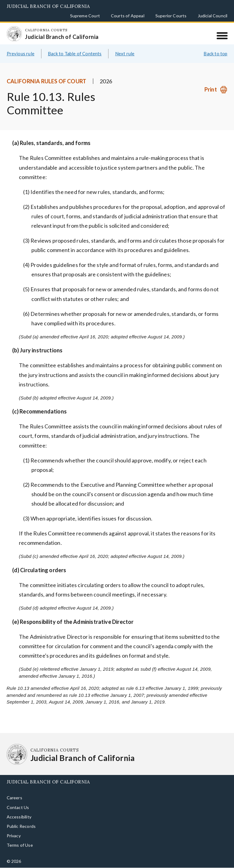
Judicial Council (213, 16)
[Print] (216, 90)
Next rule (125, 54)
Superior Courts (171, 16)
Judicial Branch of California (48, 6)
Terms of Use (20, 845)
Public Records (21, 826)
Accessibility (19, 817)
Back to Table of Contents (75, 54)
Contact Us (18, 807)
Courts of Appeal (128, 16)
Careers (14, 798)
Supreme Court (85, 16)
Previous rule (21, 54)
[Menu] (222, 36)
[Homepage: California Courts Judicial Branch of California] (14, 34)
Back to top (215, 54)
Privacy (14, 836)
